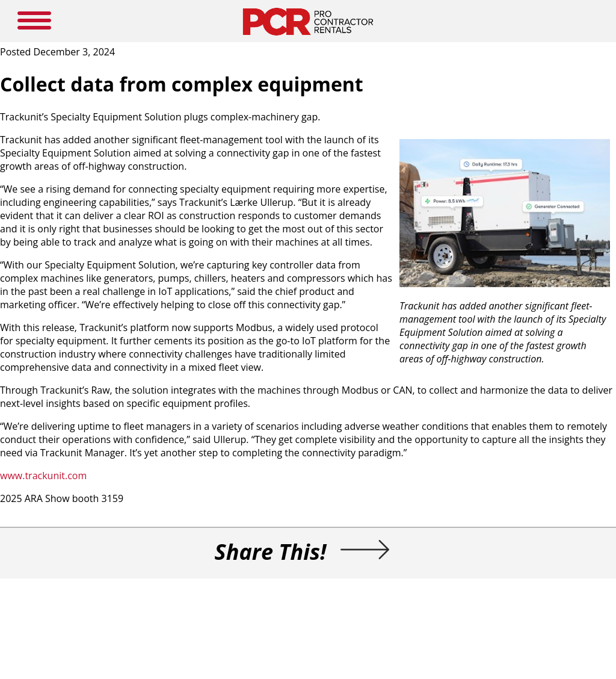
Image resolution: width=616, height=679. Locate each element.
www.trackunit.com (43, 476)
